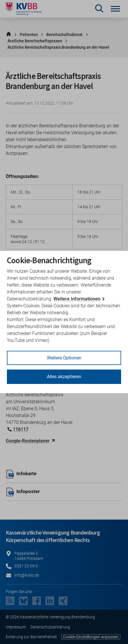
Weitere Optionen (64, 358)
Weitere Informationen (77, 299)
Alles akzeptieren (64, 377)
